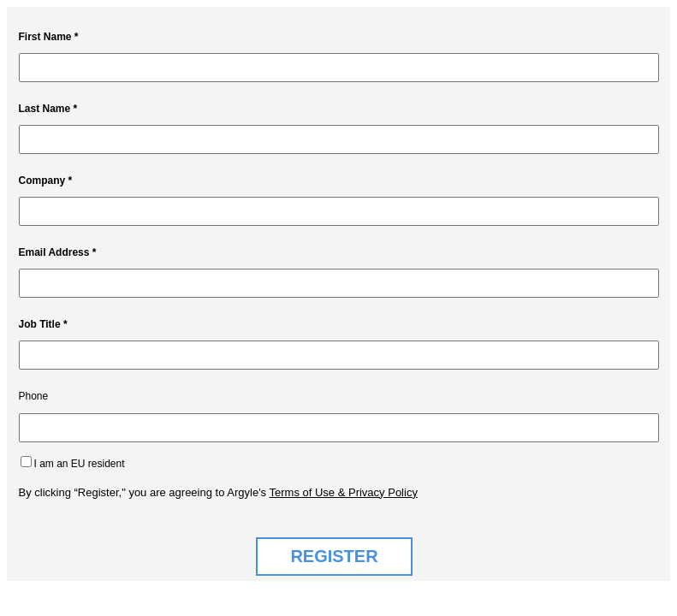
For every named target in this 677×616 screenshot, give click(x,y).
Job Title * (43, 324)
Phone (34, 396)
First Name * (49, 37)
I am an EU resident (80, 464)
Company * (46, 181)
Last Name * (48, 109)
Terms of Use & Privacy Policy (344, 492)
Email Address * (58, 252)
